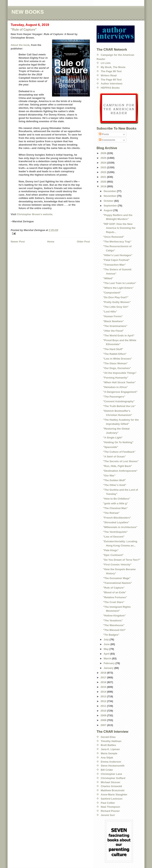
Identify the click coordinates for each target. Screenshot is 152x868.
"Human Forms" (113, 316)
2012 (104, 701)
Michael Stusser (111, 782)
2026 (104, 153)
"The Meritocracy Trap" (117, 242)
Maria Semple (109, 753)
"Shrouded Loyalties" (116, 522)
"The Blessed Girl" (114, 630)
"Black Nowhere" (113, 321)
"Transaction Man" (114, 265)
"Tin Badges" (111, 635)
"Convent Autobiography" (119, 401)
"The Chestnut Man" (115, 508)
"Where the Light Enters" (118, 288)
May (107, 649)
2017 (104, 677)
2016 (104, 682)
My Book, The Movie (113, 67)
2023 (104, 167)
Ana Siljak (107, 758)
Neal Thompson (110, 807)
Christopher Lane (111, 774)
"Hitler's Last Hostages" (118, 255)
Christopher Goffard (113, 778)
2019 (104, 186)
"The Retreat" (111, 513)
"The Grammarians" (115, 326)
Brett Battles (108, 745)
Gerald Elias (108, 737)
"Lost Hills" (110, 312)
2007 (104, 725)
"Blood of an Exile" (115, 592)
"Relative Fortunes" (115, 597)
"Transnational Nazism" (117, 583)
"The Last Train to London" (120, 283)
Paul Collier (108, 803)
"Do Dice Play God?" (116, 297)
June (107, 644)
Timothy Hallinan (111, 741)
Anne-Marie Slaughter (114, 795)
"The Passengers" (114, 397)
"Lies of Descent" (114, 537)
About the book (20, 45)
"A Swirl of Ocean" (114, 457)
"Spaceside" (111, 447)
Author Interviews (112, 84)
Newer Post (18, 242)
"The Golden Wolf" (114, 480)
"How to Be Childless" (116, 499)
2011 (104, 706)
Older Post (83, 242)
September (111, 206)
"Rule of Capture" (24, 30)
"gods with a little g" (115, 503)
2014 (104, 692)
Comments (107, 140)
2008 (104, 720)
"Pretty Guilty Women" (117, 302)
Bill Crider (107, 770)
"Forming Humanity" (115, 378)
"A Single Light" (113, 438)
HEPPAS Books (110, 88)
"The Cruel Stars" (114, 602)
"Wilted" (108, 278)
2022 (104, 172)
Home (51, 242)
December (110, 191)
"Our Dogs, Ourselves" (117, 368)
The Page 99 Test (111, 71)
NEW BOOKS (28, 12)
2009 (104, 715)
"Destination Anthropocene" (120, 471)
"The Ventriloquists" (115, 532)
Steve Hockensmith (113, 766)
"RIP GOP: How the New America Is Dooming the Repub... (119, 228)
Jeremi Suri (108, 815)
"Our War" (109, 476)
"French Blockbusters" (117, 518)
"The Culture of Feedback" (119, 452)
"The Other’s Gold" (115, 485)
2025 (104, 158)
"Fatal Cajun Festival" (116, 260)
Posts (104, 134)
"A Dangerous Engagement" (120, 392)
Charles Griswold (111, 786)
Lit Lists (106, 63)
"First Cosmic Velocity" (117, 565)
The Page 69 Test (111, 80)
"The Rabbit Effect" (115, 354)
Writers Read (109, 75)
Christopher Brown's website (35, 214)
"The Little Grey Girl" (116, 307)
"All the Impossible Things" (120, 373)
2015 (104, 687)
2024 (104, 163)
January (109, 668)
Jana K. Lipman (110, 749)
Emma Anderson (111, 762)
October (109, 201)
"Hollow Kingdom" (114, 616)
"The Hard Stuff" (113, 349)
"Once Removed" (114, 237)
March (108, 658)
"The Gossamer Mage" (117, 578)
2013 (104, 696)
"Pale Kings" (111, 550)
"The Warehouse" (114, 625)
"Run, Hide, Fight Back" (117, 466)
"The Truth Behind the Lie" (119, 406)
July (107, 639)
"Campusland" (112, 293)
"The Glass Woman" (115, 363)
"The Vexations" (113, 620)
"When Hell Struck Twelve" (119, 382)
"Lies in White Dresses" (117, 359)
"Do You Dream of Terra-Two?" (122, 560)
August (108, 210)
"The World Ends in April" (119, 336)
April (107, 654)
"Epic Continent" (113, 555)
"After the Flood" (113, 331)
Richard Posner (110, 811)
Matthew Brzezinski (113, 790)
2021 (104, 177)
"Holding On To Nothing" (118, 442)
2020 (104, 182)
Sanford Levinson (112, 799)
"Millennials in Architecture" (120, 527)
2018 (104, 673)
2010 (104, 711)
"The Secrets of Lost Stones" (121, 461)
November (110, 196)
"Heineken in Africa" (115, 387)
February (110, 663)
